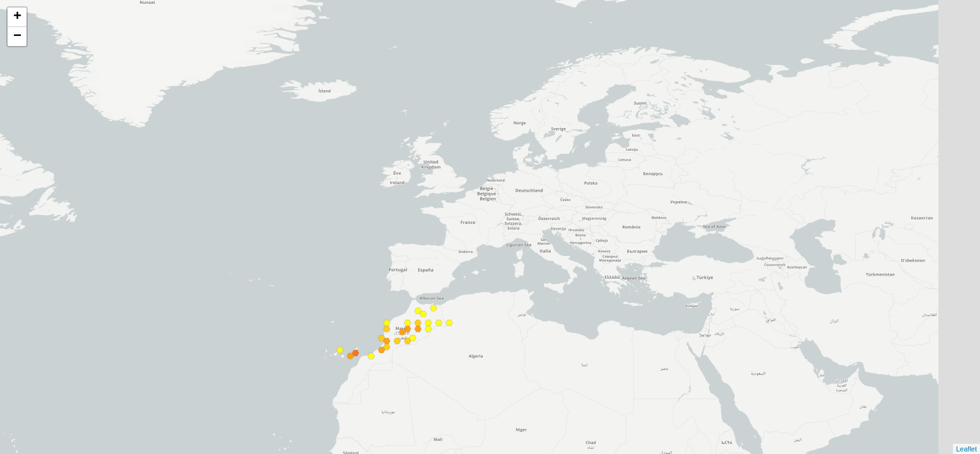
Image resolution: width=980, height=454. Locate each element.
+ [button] (17, 17)
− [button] (17, 37)
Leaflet (966, 449)
